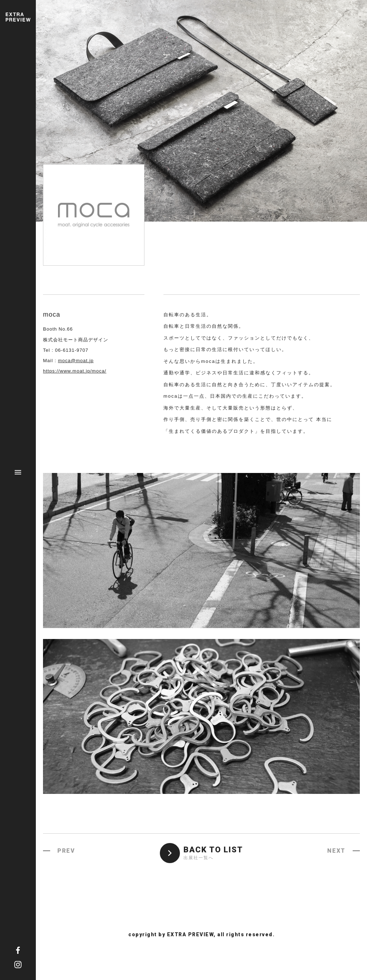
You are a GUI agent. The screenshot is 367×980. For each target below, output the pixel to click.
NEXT (336, 851)
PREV (66, 851)
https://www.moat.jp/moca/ (75, 371)
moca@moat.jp (76, 361)
